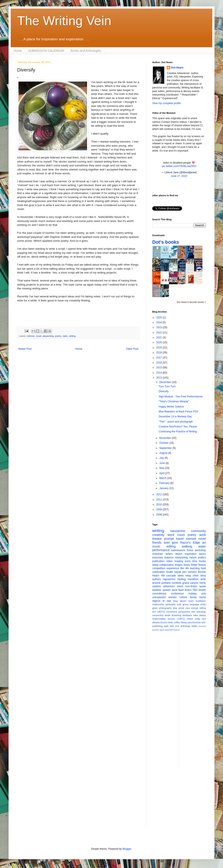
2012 (160, 494)
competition (159, 568)
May (162, 468)
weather (157, 590)
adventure (169, 586)
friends (157, 543)
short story (199, 576)
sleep (155, 565)
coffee (177, 622)
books (202, 561)
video (170, 561)
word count (176, 535)
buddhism (201, 601)
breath (202, 590)
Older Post (132, 349)
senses (171, 619)
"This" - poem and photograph (176, 422)
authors (157, 579)
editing (171, 546)
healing (182, 579)
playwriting (48, 336)
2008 (160, 515)
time (195, 561)
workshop (200, 550)
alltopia (156, 622)
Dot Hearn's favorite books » (191, 302)
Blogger (127, 849)
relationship (158, 604)
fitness (202, 565)
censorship (158, 615)
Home (18, 51)
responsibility (159, 619)
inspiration (191, 554)
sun (154, 612)
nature (193, 558)
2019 (160, 348)
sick (204, 594)
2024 (160, 322)
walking (187, 546)
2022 (160, 333)
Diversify (164, 391)
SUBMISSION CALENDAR (46, 51)
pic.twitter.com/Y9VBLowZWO (179, 166)
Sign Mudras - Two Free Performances (181, 397)
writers (169, 554)
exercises (158, 558)
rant (204, 619)
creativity (158, 535)
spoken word (170, 590)
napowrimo (169, 579)
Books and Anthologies (86, 51)
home (203, 583)
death (168, 615)
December (166, 382)
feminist (202, 626)
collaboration (167, 565)
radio (65, 336)
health (170, 572)
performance (161, 550)
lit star (167, 601)
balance (169, 558)
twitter (195, 626)
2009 (160, 509)
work (203, 535)
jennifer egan (158, 630)
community (198, 531)
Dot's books (166, 242)
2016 (160, 363)
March (163, 478)
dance (202, 554)
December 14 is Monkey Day (175, 417)
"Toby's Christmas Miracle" (174, 401)
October (164, 443)
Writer (194, 565)
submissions (178, 550)
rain (193, 612)
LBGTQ (161, 612)
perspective (184, 612)
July (162, 458)
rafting (203, 608)
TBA (195, 590)
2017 (160, 358)
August (164, 453)
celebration (159, 572)
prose (181, 608)
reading (179, 561)
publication (158, 561)
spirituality (170, 604)
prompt (169, 539)
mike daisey (199, 615)
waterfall (169, 630)
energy (195, 608)
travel (180, 539)
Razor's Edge (190, 543)
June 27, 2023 (179, 176)
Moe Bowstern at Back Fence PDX (179, 412)
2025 (160, 318)
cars (188, 608)
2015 (160, 368)
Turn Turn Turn (167, 386)
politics (202, 558)
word (188, 561)
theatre (157, 539)
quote (203, 586)
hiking (184, 622)
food (203, 568)
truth (179, 604)
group (186, 604)
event (180, 586)
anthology (185, 626)
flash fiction (185, 590)
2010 (160, 505)
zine (177, 626)
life (187, 568)
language (194, 604)
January (164, 488)
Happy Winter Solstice (171, 407)
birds (171, 622)
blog (175, 601)
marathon (193, 579)
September (166, 448)
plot (184, 572)
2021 (160, 337)
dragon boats (182, 565)
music (156, 546)
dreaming (176, 615)
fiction (190, 550)
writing (72, 336)
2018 (160, 353)
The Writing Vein (64, 21)
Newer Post (25, 349)
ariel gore (171, 543)
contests (177, 583)
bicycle (164, 622)
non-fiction (191, 586)
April (162, 473)
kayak (178, 572)
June (162, 463)
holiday (193, 594)
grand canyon (190, 583)
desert (183, 601)
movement (172, 612)
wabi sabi (169, 626)
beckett (176, 630)
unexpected (159, 597)
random (157, 586)
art (204, 543)
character (158, 554)
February (165, 483)
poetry (58, 336)
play (175, 608)
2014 (160, 373)
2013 (160, 378)
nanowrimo (178, 531)
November (166, 438)
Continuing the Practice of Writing (178, 432)
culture (183, 597)
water (202, 546)
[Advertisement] (200, 702)
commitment (159, 594)
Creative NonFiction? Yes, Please (178, 427)
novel (39, 336)
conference (177, 594)
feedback (187, 615)
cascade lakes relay (179, 576)
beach (179, 554)
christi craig (193, 619)
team (191, 601)
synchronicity (194, 622)
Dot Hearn (177, 68)
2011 (160, 500)
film (182, 568)
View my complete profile (166, 103)
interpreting (181, 558)
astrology (201, 612)
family (193, 597)
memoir (31, 336)
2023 (160, 327)
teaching (195, 568)
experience (173, 568)
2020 (160, 342)
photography (165, 608)
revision (192, 572)
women (173, 597)
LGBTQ (181, 619)
